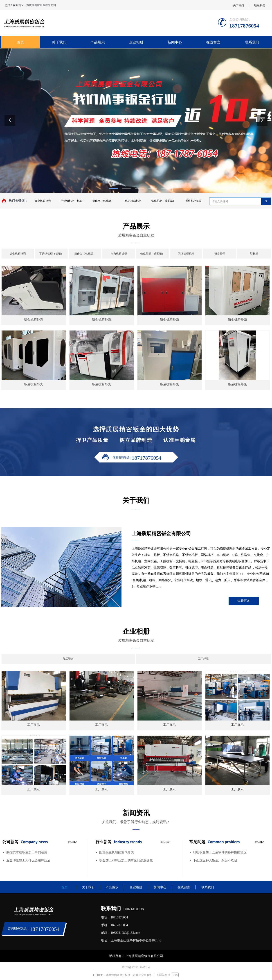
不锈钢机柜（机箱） (73, 201)
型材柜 (254, 254)
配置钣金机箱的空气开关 (117, 852)
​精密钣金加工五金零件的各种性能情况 (220, 852)
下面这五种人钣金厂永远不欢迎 (215, 860)
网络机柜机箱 (193, 201)
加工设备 (68, 659)
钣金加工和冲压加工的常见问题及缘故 (126, 860)
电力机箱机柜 (133, 201)
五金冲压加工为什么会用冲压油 (28, 860)
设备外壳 (220, 254)
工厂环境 (203, 659)
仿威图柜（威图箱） (163, 201)
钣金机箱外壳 (43, 201)
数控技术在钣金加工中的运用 (27, 852)
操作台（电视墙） (103, 201)
